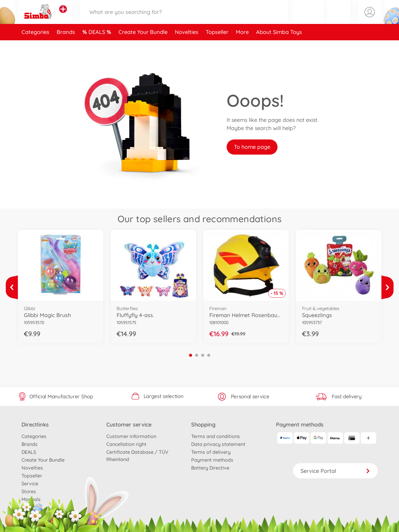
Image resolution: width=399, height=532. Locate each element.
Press (28, 507)
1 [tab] (191, 355)
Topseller (217, 47)
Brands (66, 47)
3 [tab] (203, 355)
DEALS (98, 47)
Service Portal (335, 471)
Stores (29, 491)
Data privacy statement (218, 444)
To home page (252, 147)
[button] (339, 19)
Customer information (131, 436)
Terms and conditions (216, 436)
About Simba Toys (279, 47)
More (242, 47)
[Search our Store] (184, 19)
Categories (35, 47)
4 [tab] (209, 355)
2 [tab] (197, 355)
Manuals (31, 499)
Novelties (187, 47)
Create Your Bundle (143, 47)
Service (30, 483)
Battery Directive (210, 468)
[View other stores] (63, 16)
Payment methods (212, 460)
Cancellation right (126, 444)
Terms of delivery (211, 452)
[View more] (12, 287)
